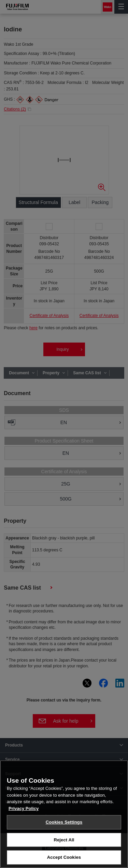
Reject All (64, 843)
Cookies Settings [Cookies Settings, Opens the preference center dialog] (64, 825)
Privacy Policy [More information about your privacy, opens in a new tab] (24, 811)
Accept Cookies (64, 860)
